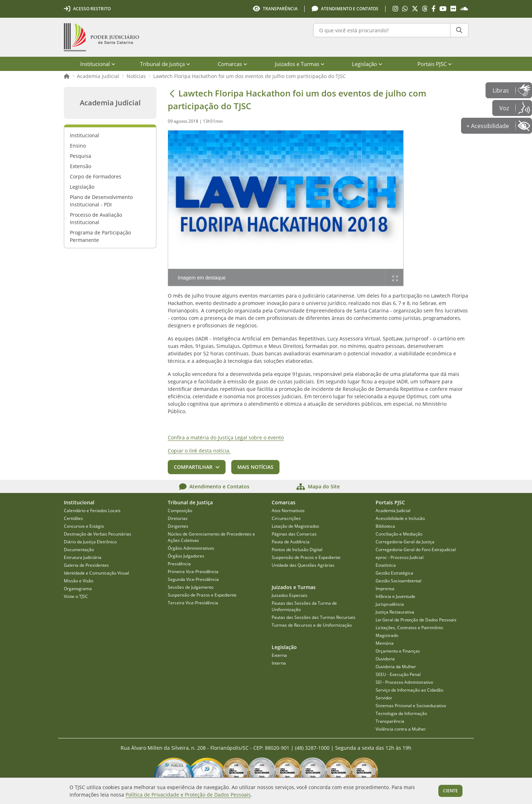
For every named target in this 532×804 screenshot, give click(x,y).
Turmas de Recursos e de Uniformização (312, 625)
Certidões (73, 518)
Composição (180, 511)
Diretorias (178, 518)
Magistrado (387, 635)
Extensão (81, 166)
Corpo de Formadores (96, 176)
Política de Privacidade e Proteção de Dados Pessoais (188, 795)
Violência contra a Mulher (401, 729)
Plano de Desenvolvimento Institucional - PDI (101, 201)
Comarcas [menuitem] (232, 64)
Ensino (78, 146)
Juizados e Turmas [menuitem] (300, 64)
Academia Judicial (98, 76)
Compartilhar (193, 467)
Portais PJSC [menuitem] (435, 64)
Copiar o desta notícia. (199, 451)
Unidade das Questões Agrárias (303, 565)
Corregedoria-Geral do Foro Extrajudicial (416, 550)
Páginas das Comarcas (294, 534)
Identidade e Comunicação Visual (96, 573)
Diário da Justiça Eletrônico (90, 542)
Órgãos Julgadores (186, 556)
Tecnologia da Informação (401, 713)
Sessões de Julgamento (191, 587)
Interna (279, 663)
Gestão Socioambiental (398, 581)
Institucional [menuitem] (98, 64)
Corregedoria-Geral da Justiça (405, 542)
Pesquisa (81, 156)
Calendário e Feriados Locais (92, 511)
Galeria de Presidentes (86, 565)
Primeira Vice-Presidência (193, 572)
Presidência (179, 564)
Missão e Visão (79, 581)
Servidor (384, 698)
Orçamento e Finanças (398, 651)
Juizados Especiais (290, 595)
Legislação (82, 187)
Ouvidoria (385, 659)
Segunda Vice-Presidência (193, 579)
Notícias (136, 76)
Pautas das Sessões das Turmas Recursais (314, 617)
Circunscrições (286, 518)
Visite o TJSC (76, 596)
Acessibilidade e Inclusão (400, 518)
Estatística (386, 565)
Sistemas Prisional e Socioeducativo (411, 706)
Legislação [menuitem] (367, 64)
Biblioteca (385, 526)
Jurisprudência (390, 604)
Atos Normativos (288, 511)
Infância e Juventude (395, 596)
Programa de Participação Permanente (100, 236)
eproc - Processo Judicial (400, 557)
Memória (385, 643)
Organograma (78, 589)
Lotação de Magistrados (295, 526)
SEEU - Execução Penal (398, 674)
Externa (279, 655)
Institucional (85, 135)
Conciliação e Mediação (399, 534)
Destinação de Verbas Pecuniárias (98, 534)
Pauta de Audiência (291, 542)
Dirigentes (178, 526)
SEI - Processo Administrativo (404, 682)
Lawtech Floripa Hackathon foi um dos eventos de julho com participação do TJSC (250, 76)
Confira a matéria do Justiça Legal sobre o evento (226, 437)
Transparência (390, 721)
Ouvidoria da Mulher (396, 667)
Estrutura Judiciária (83, 557)
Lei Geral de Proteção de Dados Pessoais (416, 620)
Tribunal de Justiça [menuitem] (165, 64)
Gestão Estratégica (394, 573)
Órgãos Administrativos (191, 548)
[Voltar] (172, 93)
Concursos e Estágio (84, 526)
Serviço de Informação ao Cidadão (409, 690)
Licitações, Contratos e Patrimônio (409, 628)
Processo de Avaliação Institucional (96, 218)
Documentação (79, 550)
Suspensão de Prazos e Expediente (202, 595)
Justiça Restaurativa (395, 612)
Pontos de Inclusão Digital (297, 550)
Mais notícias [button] (255, 467)
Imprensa (385, 589)
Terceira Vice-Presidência (193, 603)
